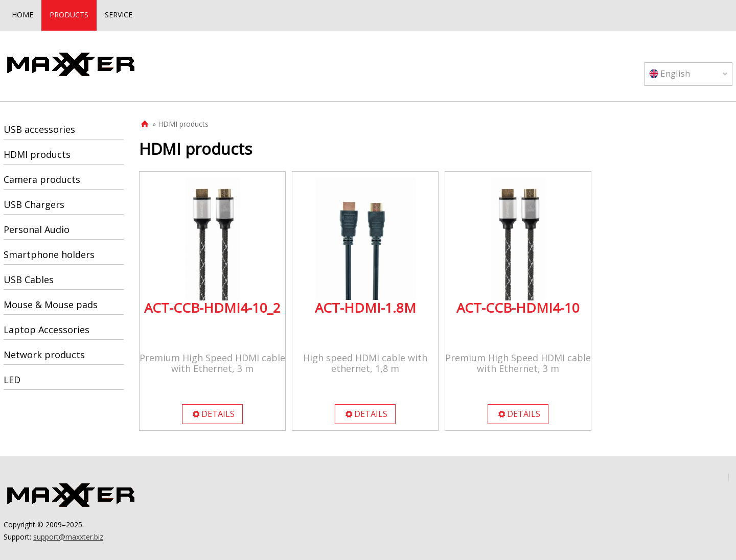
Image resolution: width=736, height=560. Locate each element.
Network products (44, 355)
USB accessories (39, 129)
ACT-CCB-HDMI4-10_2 (212, 308)
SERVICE (119, 15)
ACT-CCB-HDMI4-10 (518, 308)
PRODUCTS (69, 15)
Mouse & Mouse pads (51, 305)
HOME (22, 15)
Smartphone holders (49, 254)
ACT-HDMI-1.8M (365, 308)
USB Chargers (34, 204)
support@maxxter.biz (68, 537)
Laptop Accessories (47, 330)
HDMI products (37, 154)
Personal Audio (37, 229)
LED (12, 380)
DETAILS (213, 414)
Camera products (42, 179)
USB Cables (29, 279)
